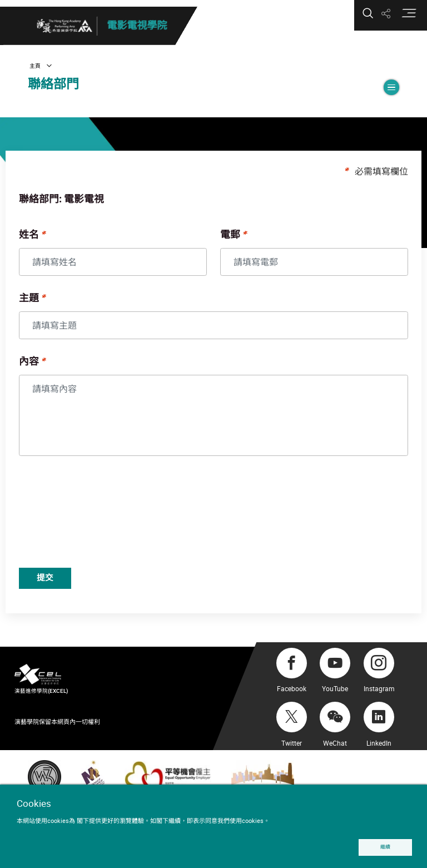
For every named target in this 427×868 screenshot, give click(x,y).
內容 (49, 370)
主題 (49, 307)
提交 (71, 588)
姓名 (49, 244)
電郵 (230, 244)
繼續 (384, 847)
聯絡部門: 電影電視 (81, 208)
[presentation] (125, 523)
